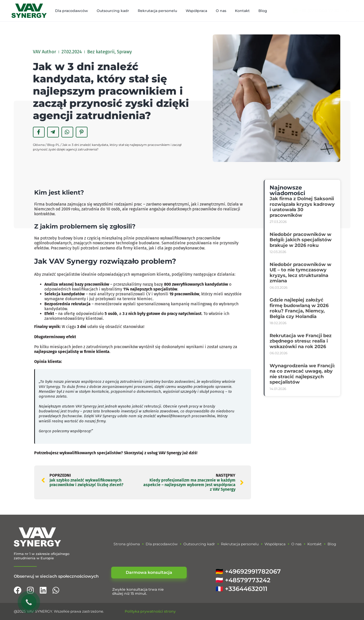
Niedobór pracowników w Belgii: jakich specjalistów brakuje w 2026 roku (301, 240)
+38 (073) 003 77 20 (319, 11)
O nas (221, 11)
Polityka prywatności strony (150, 611)
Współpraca (196, 11)
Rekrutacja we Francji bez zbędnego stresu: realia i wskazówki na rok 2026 (301, 341)
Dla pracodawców (72, 11)
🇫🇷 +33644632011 (241, 589)
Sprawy (124, 52)
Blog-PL (53, 145)
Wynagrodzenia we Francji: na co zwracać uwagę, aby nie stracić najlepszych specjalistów (302, 374)
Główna (39, 145)
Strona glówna (127, 544)
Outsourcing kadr (113, 11)
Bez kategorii (101, 52)
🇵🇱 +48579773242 (243, 580)
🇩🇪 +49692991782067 (248, 571)
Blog (263, 11)
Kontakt (242, 11)
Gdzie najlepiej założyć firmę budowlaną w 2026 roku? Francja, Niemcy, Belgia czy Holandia (299, 308)
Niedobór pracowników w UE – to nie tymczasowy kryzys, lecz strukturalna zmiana (300, 273)
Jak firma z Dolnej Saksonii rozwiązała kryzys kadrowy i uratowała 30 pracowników (302, 207)
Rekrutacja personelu (157, 11)
